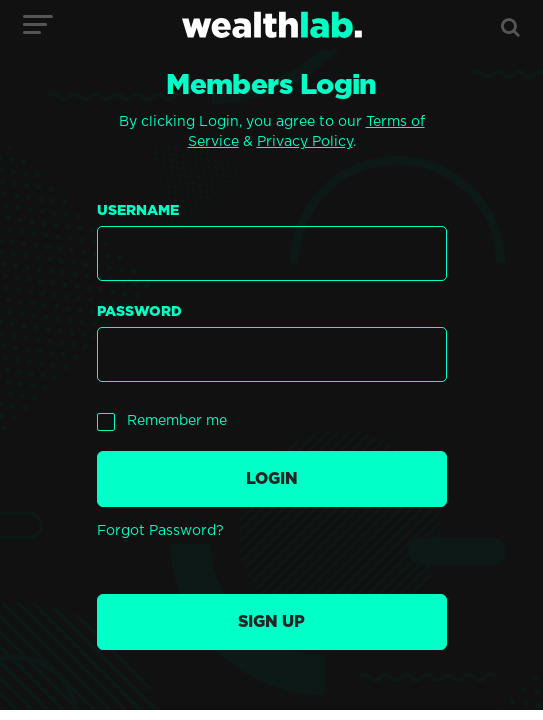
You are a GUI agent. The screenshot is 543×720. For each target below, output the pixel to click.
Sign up (271, 622)
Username (138, 211)
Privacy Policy (305, 142)
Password (139, 312)
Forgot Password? (160, 531)
